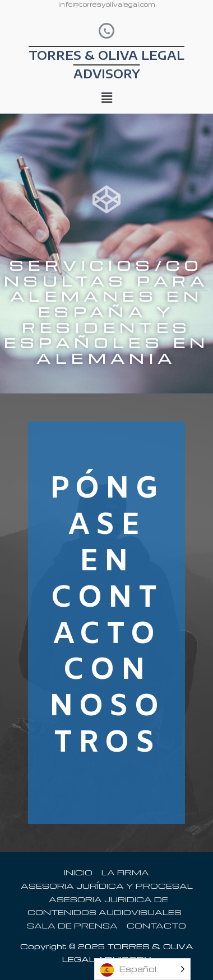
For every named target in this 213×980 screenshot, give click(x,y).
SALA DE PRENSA (72, 925)
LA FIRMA (125, 872)
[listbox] (142, 969)
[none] (142, 969)
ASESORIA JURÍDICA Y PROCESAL (107, 885)
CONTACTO (156, 925)
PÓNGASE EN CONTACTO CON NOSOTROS (107, 617)
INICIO (78, 872)
